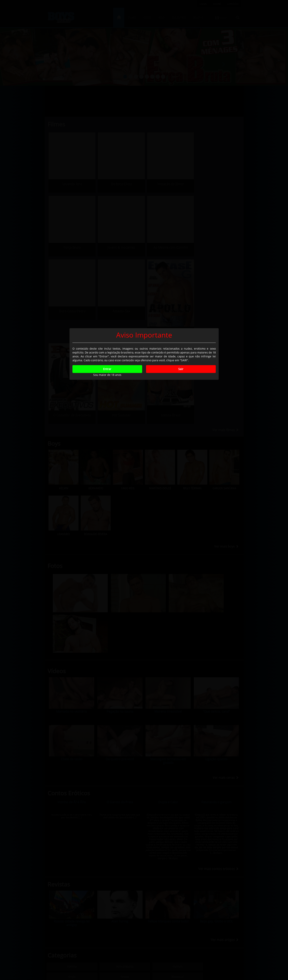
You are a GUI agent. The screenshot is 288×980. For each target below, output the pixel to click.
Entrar (107, 505)
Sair (181, 505)
